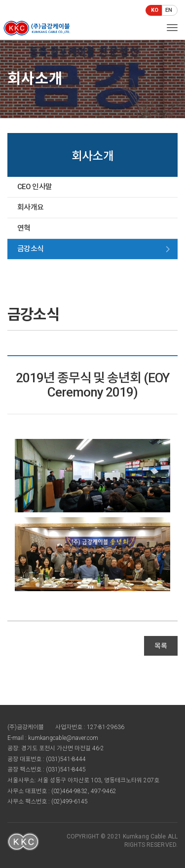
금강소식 (30, 249)
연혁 (24, 228)
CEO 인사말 (35, 187)
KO (155, 10)
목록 (161, 646)
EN (169, 10)
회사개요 (30, 207)
